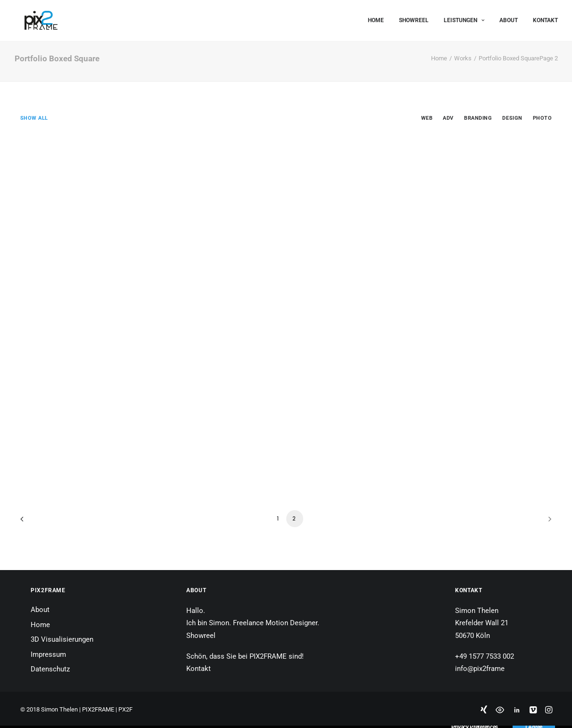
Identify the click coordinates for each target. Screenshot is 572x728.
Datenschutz (50, 669)
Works (463, 58)
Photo (543, 118)
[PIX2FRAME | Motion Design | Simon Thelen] (31, 18)
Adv (448, 118)
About (509, 18)
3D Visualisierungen (62, 639)
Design (512, 118)
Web (427, 118)
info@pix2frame (480, 669)
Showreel (414, 18)
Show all (34, 118)
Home (376, 18)
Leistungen (464, 18)
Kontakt (545, 18)
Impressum (48, 654)
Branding (478, 118)
